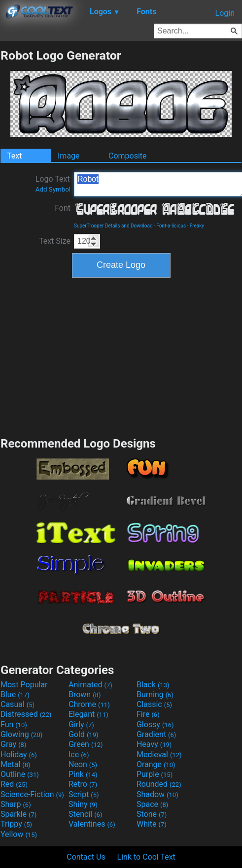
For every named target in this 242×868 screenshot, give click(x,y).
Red (14, 784)
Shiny (83, 804)
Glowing (21, 734)
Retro (83, 784)
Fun (14, 724)
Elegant (88, 714)
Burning (155, 694)
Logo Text (53, 184)
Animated (90, 685)
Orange (156, 764)
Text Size (55, 241)
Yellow (19, 834)
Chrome (89, 704)
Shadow (157, 794)
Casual (17, 704)
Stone (152, 814)
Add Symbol (53, 189)
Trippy (16, 824)
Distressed (26, 714)
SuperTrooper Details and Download (113, 226)
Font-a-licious (171, 226)
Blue (15, 694)
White (152, 824)
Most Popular (24, 685)
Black (153, 685)
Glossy (155, 724)
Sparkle (18, 814)
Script (84, 794)
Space (152, 804)
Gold (84, 734)
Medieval (159, 755)
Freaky (197, 226)
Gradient (156, 734)
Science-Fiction (32, 794)
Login (225, 13)
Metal (16, 764)
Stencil (85, 814)
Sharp (16, 804)
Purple (155, 774)
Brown (85, 694)
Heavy (154, 744)
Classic (154, 704)
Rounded (159, 784)
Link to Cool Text (146, 857)
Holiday (19, 755)
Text (14, 156)
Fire (148, 714)
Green (86, 744)
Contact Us (86, 857)
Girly (81, 724)
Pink (83, 774)
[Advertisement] (121, 356)
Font (63, 208)
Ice (79, 755)
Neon (83, 764)
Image (69, 156)
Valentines (92, 824)
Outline (20, 774)
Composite (128, 156)
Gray (13, 744)
